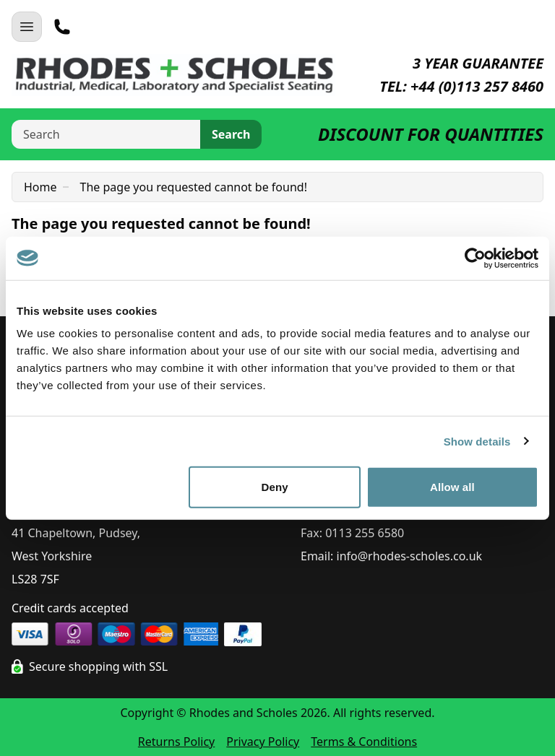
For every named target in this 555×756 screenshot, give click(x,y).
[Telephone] (62, 27)
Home (40, 187)
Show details (477, 441)
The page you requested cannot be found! (194, 187)
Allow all (452, 487)
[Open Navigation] (27, 27)
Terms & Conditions (364, 742)
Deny (275, 487)
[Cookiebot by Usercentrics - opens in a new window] (475, 258)
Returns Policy (176, 742)
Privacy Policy (263, 742)
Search (231, 134)
